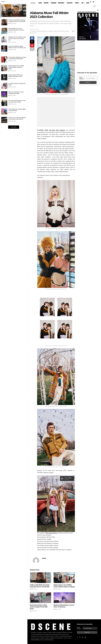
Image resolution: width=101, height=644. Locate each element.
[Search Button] (98, 10)
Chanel (57, 581)
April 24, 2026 (57, 609)
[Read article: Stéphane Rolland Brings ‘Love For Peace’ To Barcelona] (64, 598)
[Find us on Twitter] (80, 637)
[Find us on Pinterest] (85, 637)
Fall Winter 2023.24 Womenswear (39, 31)
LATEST (40, 3)
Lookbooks (51, 31)
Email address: (82, 78)
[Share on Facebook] (32, 38)
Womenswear (33, 33)
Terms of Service (49, 635)
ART (82, 3)
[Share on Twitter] (32, 42)
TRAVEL (77, 3)
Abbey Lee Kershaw (36, 581)
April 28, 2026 (33, 611)
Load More (14, 127)
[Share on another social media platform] (32, 50)
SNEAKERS (54, 3)
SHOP (88, 3)
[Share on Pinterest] (32, 46)
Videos (67, 31)
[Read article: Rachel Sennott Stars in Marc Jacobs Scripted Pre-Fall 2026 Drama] (40, 598)
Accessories (35, 601)
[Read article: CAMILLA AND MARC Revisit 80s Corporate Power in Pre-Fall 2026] (40, 578)
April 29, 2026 (33, 589)
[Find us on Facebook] (77, 637)
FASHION (46, 3)
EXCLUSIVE (70, 3)
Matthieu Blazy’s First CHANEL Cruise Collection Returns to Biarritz (16, 67)
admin (44, 558)
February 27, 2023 (34, 29)
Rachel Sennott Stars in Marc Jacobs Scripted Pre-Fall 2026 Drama (39, 607)
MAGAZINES (61, 3)
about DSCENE (35, 635)
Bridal (57, 601)
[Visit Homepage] (33, 3)
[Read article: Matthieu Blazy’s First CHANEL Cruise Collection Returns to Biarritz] (64, 578)
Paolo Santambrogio (51, 533)
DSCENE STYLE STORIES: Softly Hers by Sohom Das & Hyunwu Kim (17, 39)
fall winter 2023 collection (57, 130)
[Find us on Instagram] (83, 637)
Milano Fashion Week (60, 31)
